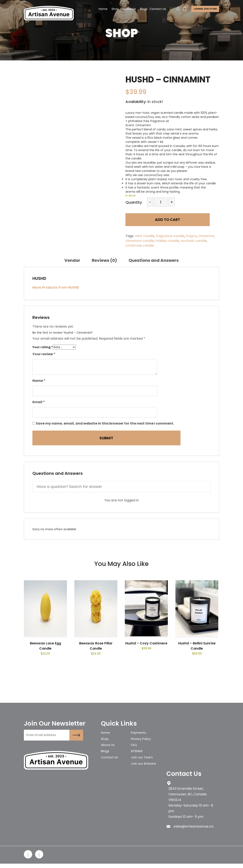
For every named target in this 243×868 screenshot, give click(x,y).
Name (39, 381)
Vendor (72, 260)
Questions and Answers (154, 260)
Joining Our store (204, 9)
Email (39, 402)
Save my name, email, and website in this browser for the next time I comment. (105, 423)
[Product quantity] (161, 202)
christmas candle (140, 245)
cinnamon (206, 236)
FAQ (134, 747)
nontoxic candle (194, 241)
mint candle (145, 236)
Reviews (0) (104, 260)
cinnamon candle (140, 241)
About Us (128, 9)
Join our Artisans (144, 769)
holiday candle (167, 241)
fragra (191, 236)
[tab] (72, 260)
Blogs (142, 9)
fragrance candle (170, 236)
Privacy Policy (142, 740)
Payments (139, 733)
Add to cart (155, 222)
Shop (113, 9)
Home (101, 9)
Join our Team (142, 762)
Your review (44, 354)
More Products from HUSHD (56, 287)
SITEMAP (138, 755)
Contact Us (156, 9)
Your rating (42, 347)
